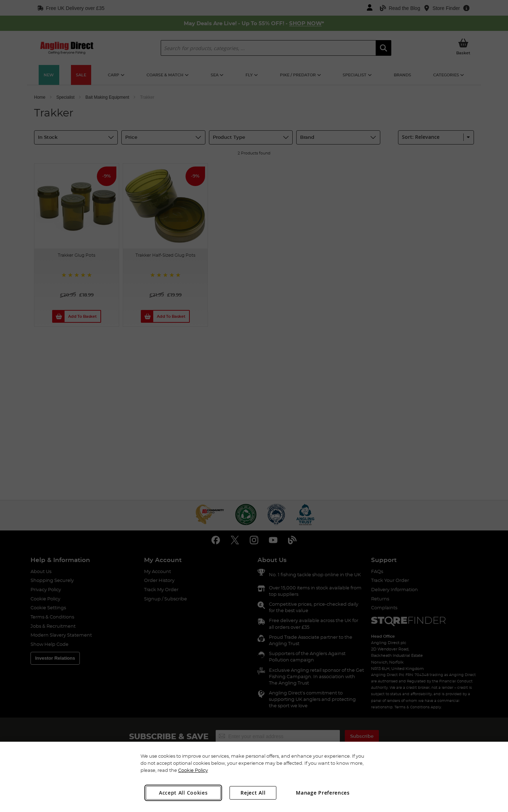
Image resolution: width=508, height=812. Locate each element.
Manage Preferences (323, 793)
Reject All (253, 793)
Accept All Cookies (183, 793)
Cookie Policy (193, 770)
